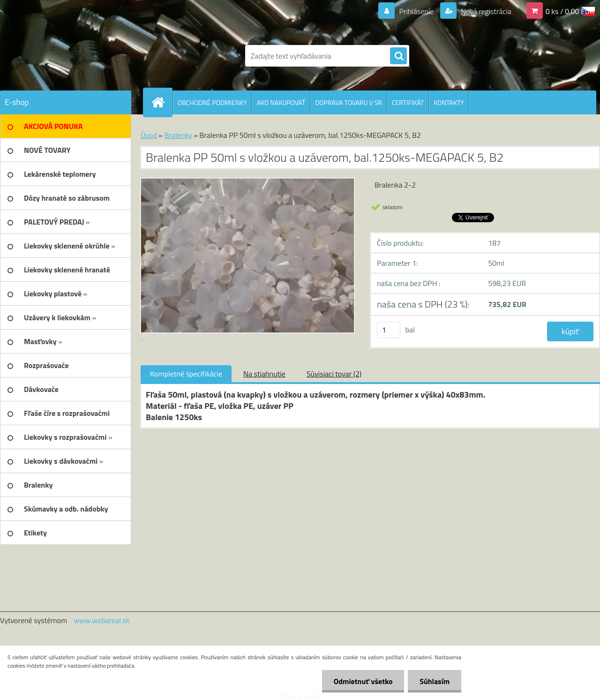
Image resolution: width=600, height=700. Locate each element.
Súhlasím (435, 681)
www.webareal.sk (102, 620)
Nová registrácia (485, 11)
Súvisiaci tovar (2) (334, 374)
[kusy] (389, 330)
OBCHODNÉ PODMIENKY (212, 102)
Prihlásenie (416, 11)
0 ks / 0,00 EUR (570, 11)
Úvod (149, 135)
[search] (398, 56)
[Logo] (64, 56)
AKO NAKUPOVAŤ (281, 102)
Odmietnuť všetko (363, 681)
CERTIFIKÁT (408, 102)
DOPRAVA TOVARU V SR (349, 102)
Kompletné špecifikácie (186, 374)
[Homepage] (162, 102)
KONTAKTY (449, 102)
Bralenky (178, 135)
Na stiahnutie (264, 374)
